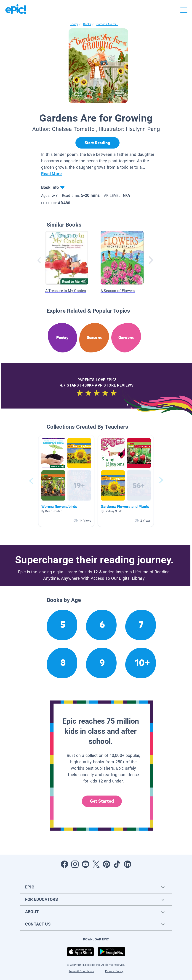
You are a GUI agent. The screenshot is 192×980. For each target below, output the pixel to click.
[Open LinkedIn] (128, 864)
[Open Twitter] (96, 864)
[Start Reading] (97, 143)
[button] (66, 481)
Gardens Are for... (107, 24)
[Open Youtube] (85, 864)
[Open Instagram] (75, 864)
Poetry (74, 24)
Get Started (102, 801)
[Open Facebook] (64, 864)
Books (87, 24)
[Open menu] (184, 10)
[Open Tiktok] (117, 864)
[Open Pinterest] (107, 864)
